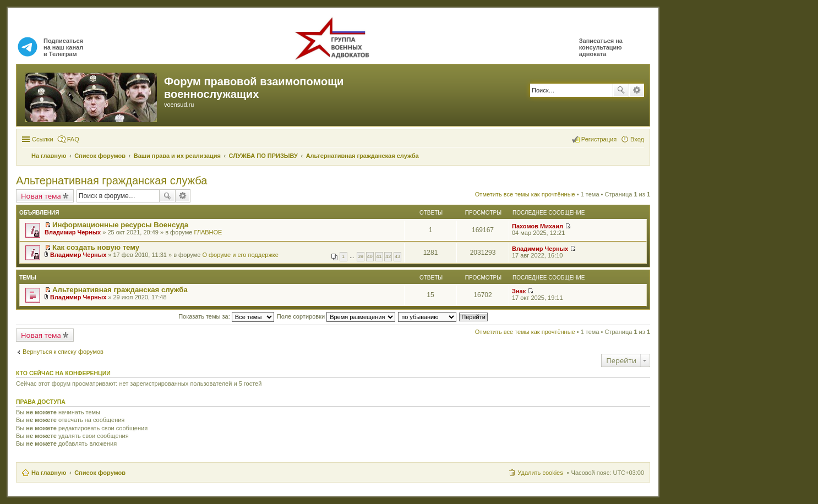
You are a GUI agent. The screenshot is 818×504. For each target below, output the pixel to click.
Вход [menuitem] (637, 139)
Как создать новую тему (96, 247)
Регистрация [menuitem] (599, 139)
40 (370, 256)
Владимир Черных (73, 232)
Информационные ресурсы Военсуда (120, 225)
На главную (49, 473)
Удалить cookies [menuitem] (540, 473)
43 (397, 256)
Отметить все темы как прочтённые (525, 194)
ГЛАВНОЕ (208, 232)
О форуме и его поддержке (240, 255)
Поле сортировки (336, 316)
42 (388, 256)
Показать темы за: (226, 316)
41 (379, 256)
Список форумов (100, 473)
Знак (519, 291)
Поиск (621, 90)
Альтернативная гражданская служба (111, 180)
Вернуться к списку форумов (63, 352)
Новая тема (41, 196)
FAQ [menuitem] (73, 139)
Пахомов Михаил (538, 226)
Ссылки (43, 139)
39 (361, 256)
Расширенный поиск (637, 90)
